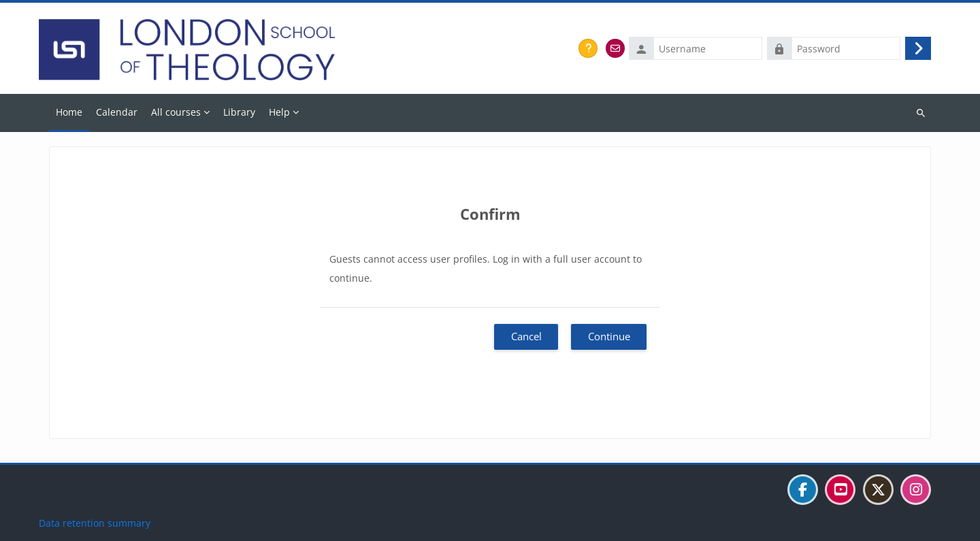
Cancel (526, 336)
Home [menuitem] (69, 112)
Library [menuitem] (239, 112)
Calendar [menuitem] (117, 112)
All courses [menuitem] (176, 112)
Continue (609, 336)
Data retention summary (95, 523)
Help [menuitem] (279, 112)
